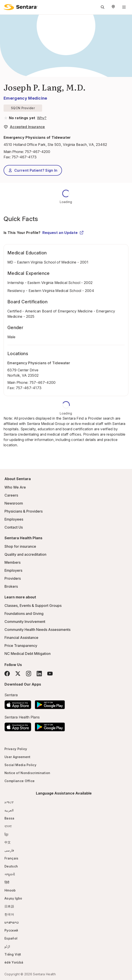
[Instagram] (29, 673)
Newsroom (14, 503)
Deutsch (11, 866)
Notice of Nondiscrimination (27, 773)
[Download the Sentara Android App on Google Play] (50, 703)
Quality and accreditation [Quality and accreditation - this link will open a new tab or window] (25, 554)
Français (11, 858)
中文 (8, 842)
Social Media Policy (20, 765)
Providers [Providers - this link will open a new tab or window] (13, 578)
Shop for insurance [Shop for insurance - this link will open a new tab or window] (20, 546)
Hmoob (10, 890)
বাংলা (8, 826)
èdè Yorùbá (14, 962)
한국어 (9, 914)
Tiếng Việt (13, 954)
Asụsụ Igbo (13, 898)
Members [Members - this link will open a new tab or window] (12, 562)
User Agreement (17, 757)
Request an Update (63, 233)
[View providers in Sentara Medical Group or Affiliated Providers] (41, 118)
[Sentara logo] (21, 7)
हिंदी (7, 882)
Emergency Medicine (25, 98)
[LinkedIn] (39, 673)
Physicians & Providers (24, 511)
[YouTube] (50, 674)
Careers (11, 495)
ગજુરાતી (10, 874)
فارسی (9, 850)
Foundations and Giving (24, 614)
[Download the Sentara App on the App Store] (18, 703)
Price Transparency (21, 646)
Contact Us (14, 527)
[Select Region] (113, 7)
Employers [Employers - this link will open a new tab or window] (13, 570)
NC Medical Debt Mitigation (28, 654)
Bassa (9, 818)
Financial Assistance (21, 638)
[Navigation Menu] (124, 7)
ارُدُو (7, 946)
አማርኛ (9, 802)
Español (11, 938)
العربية (9, 810)
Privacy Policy (16, 749)
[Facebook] (7, 674)
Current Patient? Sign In (33, 170)
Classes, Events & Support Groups (33, 606)
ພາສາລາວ (12, 922)
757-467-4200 (37, 152)
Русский (11, 930)
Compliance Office (20, 781)
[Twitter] (18, 674)
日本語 (9, 906)
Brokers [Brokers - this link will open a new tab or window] (11, 586)
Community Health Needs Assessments (37, 630)
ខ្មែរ (6, 834)
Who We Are (15, 487)
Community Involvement (25, 622)
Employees (14, 519)
